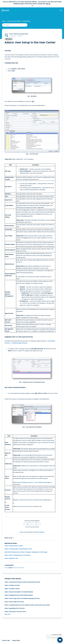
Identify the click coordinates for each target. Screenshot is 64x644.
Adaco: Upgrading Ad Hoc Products (15, 608)
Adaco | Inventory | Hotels (14, 21)
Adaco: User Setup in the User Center (15, 612)
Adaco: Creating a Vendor (12, 589)
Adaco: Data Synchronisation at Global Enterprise (19, 592)
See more (7, 614)
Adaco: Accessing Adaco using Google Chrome (18, 549)
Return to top (9, 538)
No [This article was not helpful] (36, 524)
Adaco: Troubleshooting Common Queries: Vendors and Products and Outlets (27, 605)
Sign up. (48, 4)
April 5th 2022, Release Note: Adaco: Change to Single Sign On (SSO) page (26, 552)
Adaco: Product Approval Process (14, 602)
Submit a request (39, 532)
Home (4, 21)
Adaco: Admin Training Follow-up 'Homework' (18, 555)
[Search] (15, 25)
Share (9, 39)
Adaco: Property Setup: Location (14, 546)
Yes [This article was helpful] (28, 524)
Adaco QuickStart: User (11, 558)
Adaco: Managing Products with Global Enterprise (19, 595)
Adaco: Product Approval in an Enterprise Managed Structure (22, 598)
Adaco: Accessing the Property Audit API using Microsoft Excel (22, 582)
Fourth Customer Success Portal (18, 34)
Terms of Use (6, 640)
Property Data (26, 21)
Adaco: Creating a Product (12, 585)
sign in (10, 568)
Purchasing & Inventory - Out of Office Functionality (35, 482)
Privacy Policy (16, 640)
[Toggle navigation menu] (61, 10)
